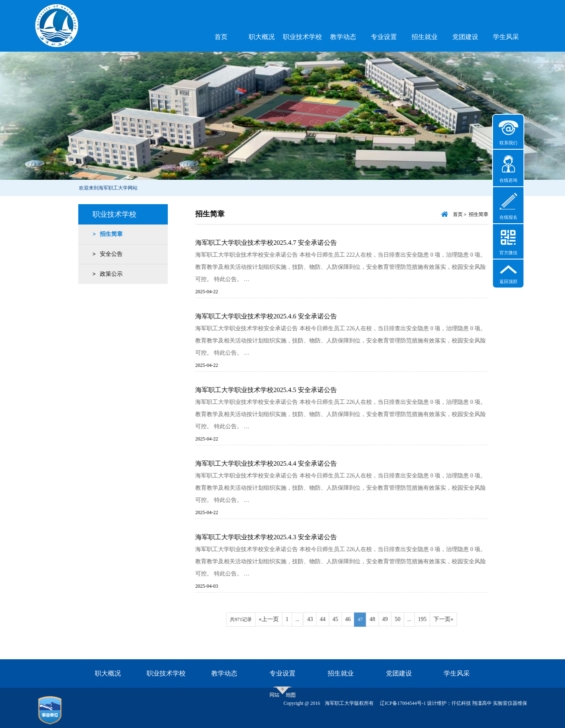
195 (431, 619)
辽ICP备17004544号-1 (403, 703)
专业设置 (384, 37)
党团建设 (465, 37)
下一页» (452, 619)
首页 (221, 37)
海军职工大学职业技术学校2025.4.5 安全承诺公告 (275, 390)
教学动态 (343, 37)
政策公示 (108, 274)
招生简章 (108, 234)
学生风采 (506, 37)
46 (357, 619)
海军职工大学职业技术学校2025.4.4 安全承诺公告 (275, 463)
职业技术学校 (302, 37)
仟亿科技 (461, 703)
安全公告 (108, 254)
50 (407, 619)
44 (332, 619)
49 (394, 619)
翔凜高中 (482, 703)
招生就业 (425, 37)
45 (344, 619)
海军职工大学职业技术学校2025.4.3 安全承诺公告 (275, 537)
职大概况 (262, 37)
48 (381, 619)
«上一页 (278, 619)
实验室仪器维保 (510, 703)
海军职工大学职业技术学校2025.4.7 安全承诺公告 (275, 243)
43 (319, 619)
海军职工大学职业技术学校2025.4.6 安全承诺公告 (275, 316)
